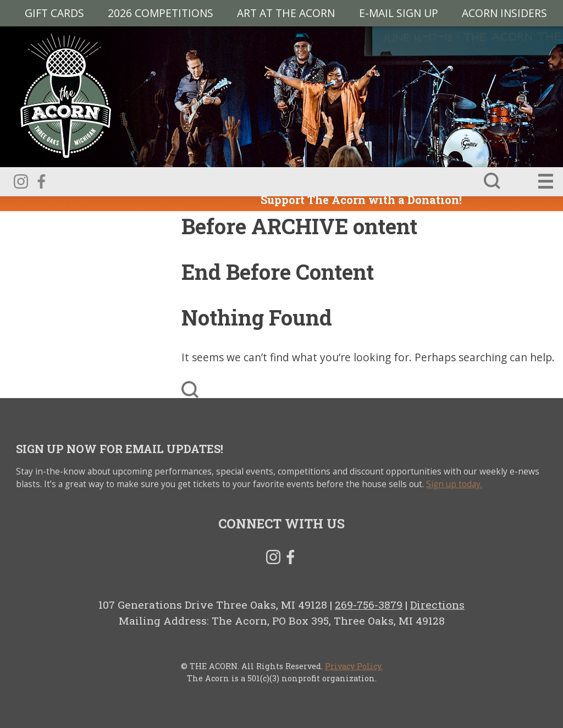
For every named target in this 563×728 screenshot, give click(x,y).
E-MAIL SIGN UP (399, 13)
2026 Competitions (161, 13)
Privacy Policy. (354, 666)
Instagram (21, 181)
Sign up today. (454, 484)
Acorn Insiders (504, 13)
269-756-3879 (369, 605)
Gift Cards (54, 13)
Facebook (41, 181)
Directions (437, 605)
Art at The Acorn (286, 13)
